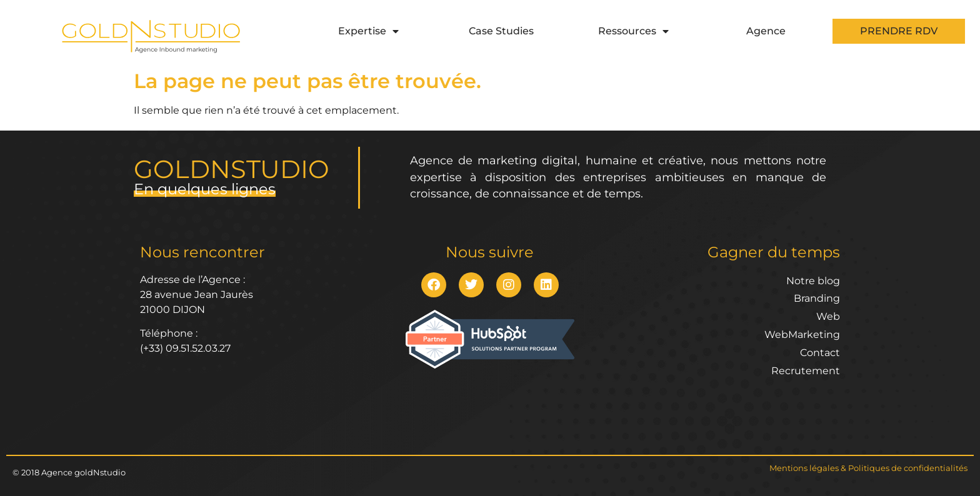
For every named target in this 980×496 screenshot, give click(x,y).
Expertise (368, 31)
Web (828, 316)
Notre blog (813, 281)
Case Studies (501, 31)
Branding (817, 298)
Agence (766, 31)
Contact (820, 353)
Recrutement (806, 371)
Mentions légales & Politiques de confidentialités (868, 468)
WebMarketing (802, 335)
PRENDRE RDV (899, 31)
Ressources (633, 31)
